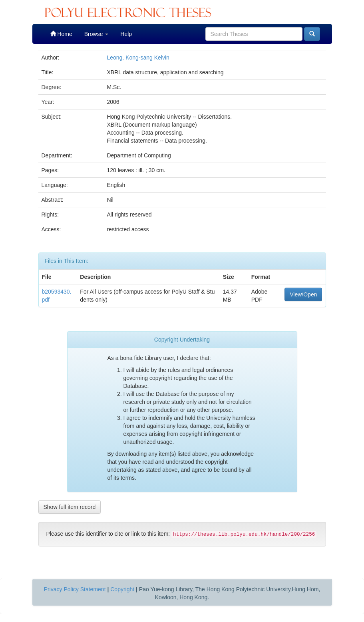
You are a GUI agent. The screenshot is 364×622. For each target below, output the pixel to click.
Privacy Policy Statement (75, 589)
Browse (96, 34)
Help (126, 34)
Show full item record (70, 507)
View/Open (303, 294)
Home (61, 34)
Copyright (122, 589)
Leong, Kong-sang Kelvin (138, 58)
